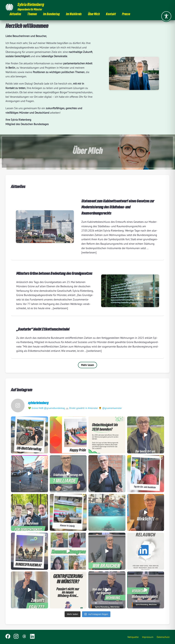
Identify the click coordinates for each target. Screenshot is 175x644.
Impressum (148, 637)
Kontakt (111, 14)
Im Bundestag (51, 14)
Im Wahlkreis (74, 14)
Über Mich (94, 14)
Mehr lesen (87, 365)
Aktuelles (15, 14)
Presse (126, 14)
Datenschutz (163, 637)
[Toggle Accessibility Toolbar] (166, 16)
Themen (32, 14)
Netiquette (133, 637)
